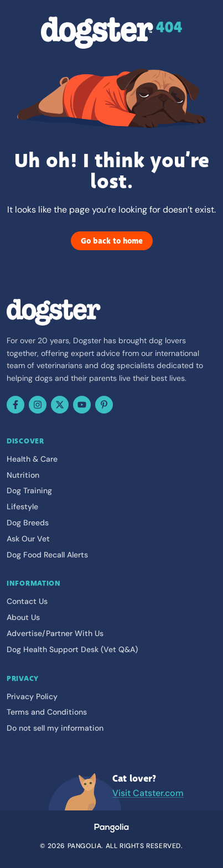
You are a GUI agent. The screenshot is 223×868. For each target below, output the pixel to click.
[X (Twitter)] (60, 405)
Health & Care (32, 459)
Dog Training (29, 490)
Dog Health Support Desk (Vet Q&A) (72, 649)
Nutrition (23, 475)
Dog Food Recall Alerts (47, 555)
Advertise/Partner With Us (55, 633)
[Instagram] (38, 405)
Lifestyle (22, 507)
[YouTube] (82, 405)
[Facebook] (15, 405)
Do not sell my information (55, 728)
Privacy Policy (32, 696)
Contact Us (27, 601)
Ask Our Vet (28, 539)
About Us (23, 617)
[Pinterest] (104, 405)
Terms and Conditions (47, 712)
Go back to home (112, 241)
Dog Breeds (28, 523)
